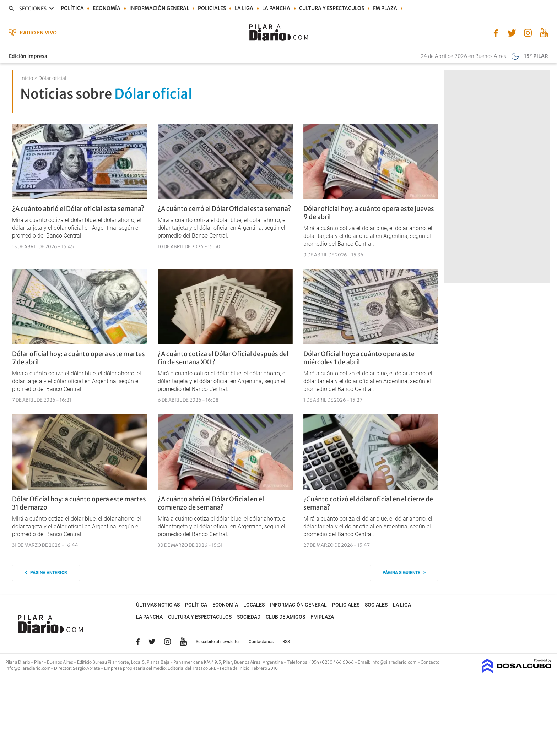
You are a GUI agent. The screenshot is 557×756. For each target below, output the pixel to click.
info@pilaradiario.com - (396, 662)
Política (72, 8)
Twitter (152, 642)
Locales (254, 605)
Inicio (27, 78)
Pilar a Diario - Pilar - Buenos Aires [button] (40, 662)
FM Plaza (385, 8)
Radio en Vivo (38, 33)
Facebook (138, 642)
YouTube (183, 642)
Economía (107, 8)
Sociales (376, 605)
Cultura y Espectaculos (332, 8)
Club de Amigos (285, 617)
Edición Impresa (28, 56)
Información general (159, 8)
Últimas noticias (158, 605)
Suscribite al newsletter (218, 642)
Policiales (212, 8)
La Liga (244, 8)
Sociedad (249, 617)
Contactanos (261, 642)
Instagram (167, 642)
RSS (286, 642)
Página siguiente (404, 573)
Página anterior (46, 573)
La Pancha (276, 8)
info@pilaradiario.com (28, 668)
